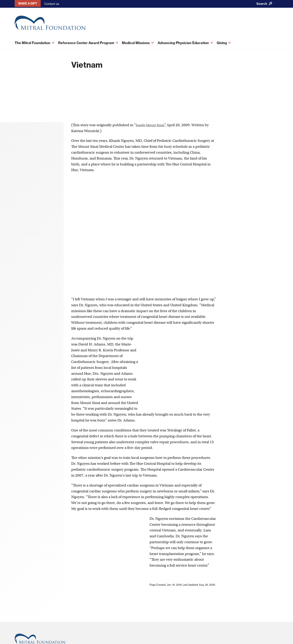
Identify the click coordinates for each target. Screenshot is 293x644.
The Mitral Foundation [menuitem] (34, 42)
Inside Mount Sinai (151, 77)
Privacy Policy (169, 608)
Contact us (48, 4)
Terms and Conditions (175, 603)
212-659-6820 (25, 618)
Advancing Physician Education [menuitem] (182, 42)
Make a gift (26, 4)
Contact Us (131, 608)
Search (264, 4)
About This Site (134, 603)
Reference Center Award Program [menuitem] (87, 42)
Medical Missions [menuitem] (135, 42)
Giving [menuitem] (221, 42)
